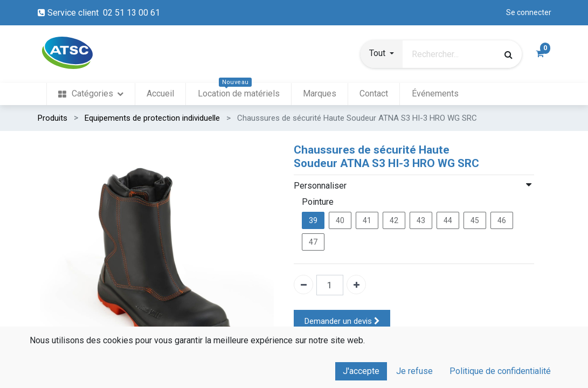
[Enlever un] (303, 285)
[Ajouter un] (356, 285)
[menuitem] (91, 94)
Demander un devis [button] (342, 321)
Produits (53, 118)
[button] (382, 54)
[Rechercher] (509, 54)
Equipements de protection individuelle (152, 118)
